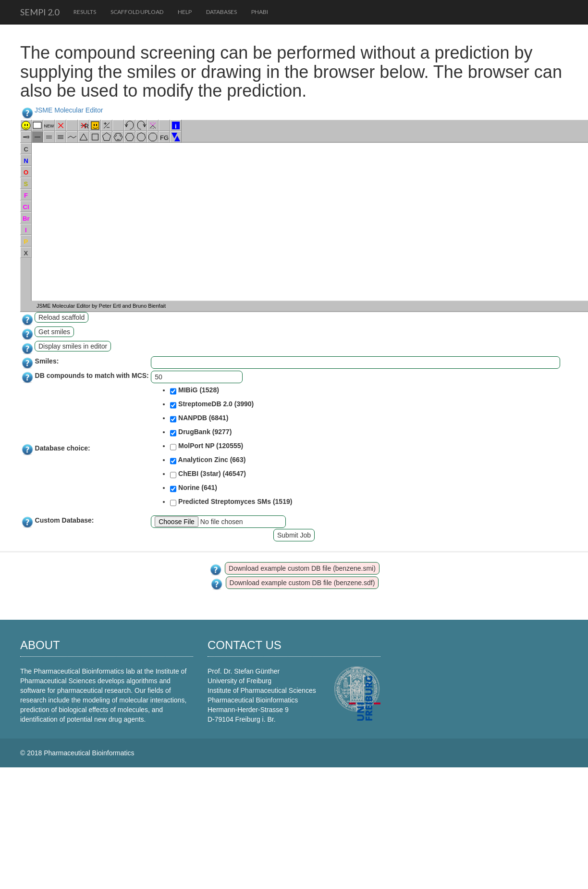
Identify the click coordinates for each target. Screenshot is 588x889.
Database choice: (63, 448)
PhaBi (260, 12)
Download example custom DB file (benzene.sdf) (302, 583)
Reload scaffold (61, 317)
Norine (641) (194, 488)
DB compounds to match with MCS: (92, 376)
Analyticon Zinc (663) (208, 461)
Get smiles (54, 332)
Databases (221, 12)
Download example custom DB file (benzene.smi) (302, 568)
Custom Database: (65, 520)
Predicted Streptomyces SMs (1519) (231, 502)
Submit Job (294, 535)
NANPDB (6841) (199, 419)
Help (185, 12)
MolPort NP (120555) (207, 447)
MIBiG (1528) (195, 391)
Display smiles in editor (73, 346)
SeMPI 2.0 (40, 12)
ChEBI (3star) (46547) (208, 475)
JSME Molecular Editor (69, 110)
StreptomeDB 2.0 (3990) (212, 405)
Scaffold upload (137, 12)
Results (85, 12)
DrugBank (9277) (201, 433)
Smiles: (47, 361)
